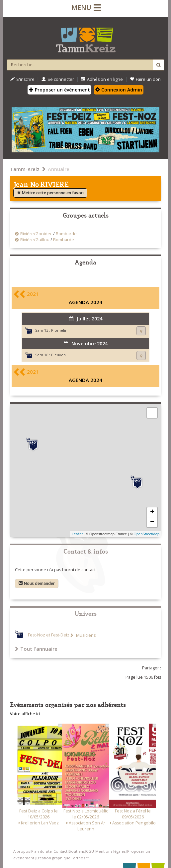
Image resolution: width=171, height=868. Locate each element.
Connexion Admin (119, 90)
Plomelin (59, 330)
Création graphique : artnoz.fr (62, 858)
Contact (60, 851)
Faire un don (145, 79)
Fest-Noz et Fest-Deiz (49, 635)
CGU (90, 851)
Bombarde (66, 234)
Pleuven (58, 355)
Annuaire (59, 169)
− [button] (152, 522)
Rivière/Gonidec (37, 234)
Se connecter (58, 79)
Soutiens (77, 851)
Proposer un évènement (59, 90)
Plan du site (42, 851)
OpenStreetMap (146, 534)
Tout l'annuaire (36, 649)
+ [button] (152, 512)
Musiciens (85, 635)
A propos (22, 851)
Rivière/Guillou (35, 240)
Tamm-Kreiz (25, 169)
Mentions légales (110, 851)
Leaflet (77, 534)
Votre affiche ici (25, 714)
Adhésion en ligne (102, 79)
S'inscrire (22, 79)
